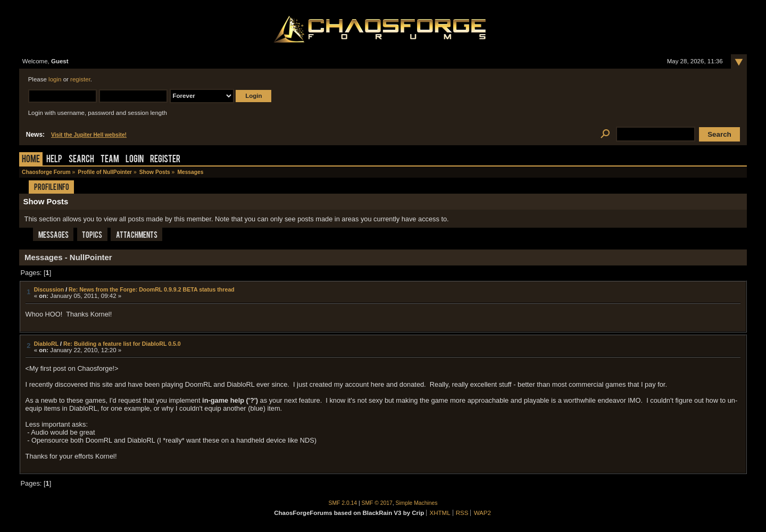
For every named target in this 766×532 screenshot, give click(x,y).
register (80, 79)
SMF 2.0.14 (343, 503)
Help (54, 160)
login (55, 79)
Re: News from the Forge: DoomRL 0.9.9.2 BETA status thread (152, 289)
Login (135, 160)
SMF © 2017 (377, 503)
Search (81, 160)
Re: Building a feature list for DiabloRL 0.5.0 (122, 344)
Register (165, 160)
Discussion (49, 289)
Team (110, 160)
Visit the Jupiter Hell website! (89, 135)
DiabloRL (46, 344)
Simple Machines (417, 503)
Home (31, 160)
